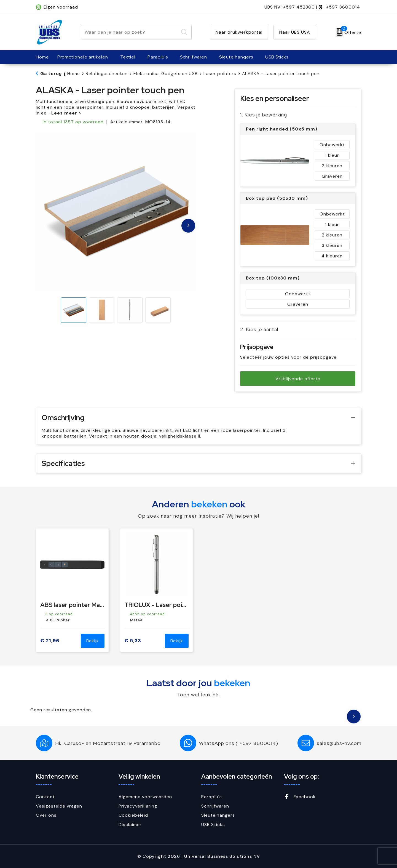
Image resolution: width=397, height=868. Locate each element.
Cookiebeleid (133, 815)
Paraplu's (158, 57)
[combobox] (130, 32)
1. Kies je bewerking (264, 115)
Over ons (46, 815)
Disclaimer (130, 825)
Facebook (300, 797)
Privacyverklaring (138, 806)
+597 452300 (299, 7)
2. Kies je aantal (259, 329)
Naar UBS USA (295, 32)
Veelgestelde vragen (59, 806)
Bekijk (93, 641)
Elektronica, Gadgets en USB (166, 74)
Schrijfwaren (194, 57)
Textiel (128, 57)
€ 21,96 (50, 641)
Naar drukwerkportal (239, 32)
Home (74, 74)
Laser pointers (220, 74)
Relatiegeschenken (107, 74)
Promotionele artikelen (83, 57)
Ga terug (51, 74)
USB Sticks (277, 57)
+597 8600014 (343, 7)
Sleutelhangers (236, 57)
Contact (45, 797)
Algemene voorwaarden (145, 797)
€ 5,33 (133, 641)
